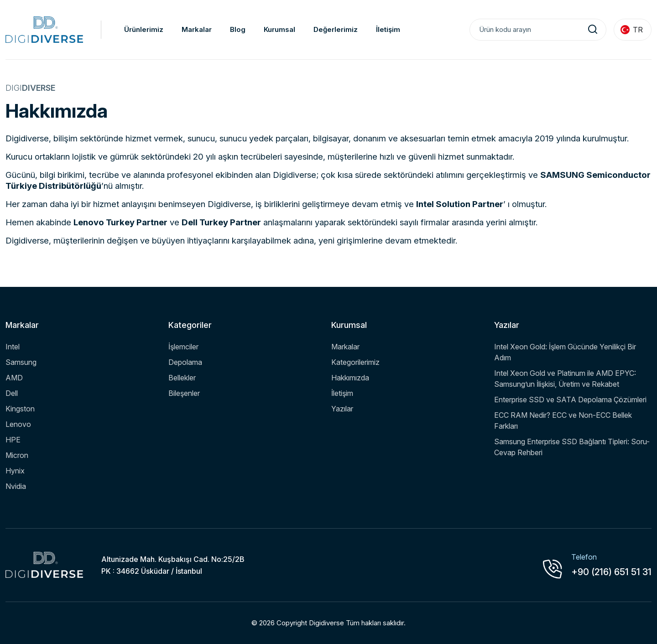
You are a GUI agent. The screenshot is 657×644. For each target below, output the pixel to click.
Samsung (21, 362)
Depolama (185, 362)
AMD (14, 378)
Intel (13, 347)
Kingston (20, 409)
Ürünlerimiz (144, 29)
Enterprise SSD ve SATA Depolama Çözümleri (570, 400)
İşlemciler (183, 347)
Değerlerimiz (336, 29)
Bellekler (182, 378)
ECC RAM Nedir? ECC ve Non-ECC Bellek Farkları (563, 421)
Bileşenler (184, 393)
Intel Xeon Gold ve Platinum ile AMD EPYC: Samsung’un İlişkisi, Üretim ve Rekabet (565, 379)
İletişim (388, 29)
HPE (13, 440)
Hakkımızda (350, 378)
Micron (17, 455)
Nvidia (16, 486)
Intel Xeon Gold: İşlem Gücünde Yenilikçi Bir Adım (565, 352)
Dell (12, 393)
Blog (238, 29)
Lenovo (18, 424)
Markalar (197, 29)
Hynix (15, 471)
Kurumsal (279, 29)
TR (632, 30)
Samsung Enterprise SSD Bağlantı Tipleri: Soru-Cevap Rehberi (572, 447)
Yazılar (342, 409)
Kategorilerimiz (355, 362)
